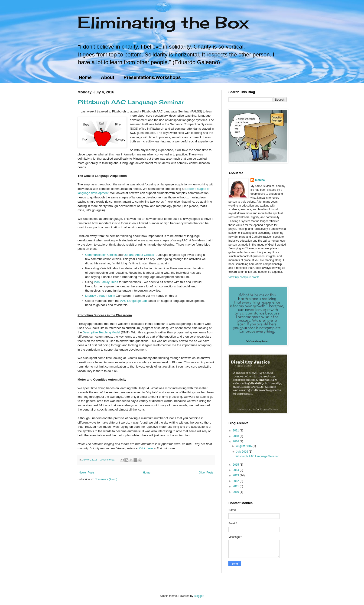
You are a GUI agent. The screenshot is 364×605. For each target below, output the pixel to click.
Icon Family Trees (106, 282)
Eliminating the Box (163, 22)
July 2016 (242, 452)
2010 (236, 492)
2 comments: (108, 460)
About (108, 77)
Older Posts (206, 473)
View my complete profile (244, 277)
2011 (236, 486)
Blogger (199, 596)
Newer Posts (87, 473)
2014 (236, 470)
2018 (236, 436)
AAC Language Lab (133, 301)
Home (85, 77)
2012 (236, 481)
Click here (146, 448)
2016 (236, 441)
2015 (236, 465)
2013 (236, 475)
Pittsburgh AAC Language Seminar (131, 102)
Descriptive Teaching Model (101, 332)
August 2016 (244, 446)
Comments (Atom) (106, 479)
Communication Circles (101, 255)
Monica (260, 180)
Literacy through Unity (100, 296)
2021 (236, 431)
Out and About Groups (139, 255)
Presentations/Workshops (152, 77)
